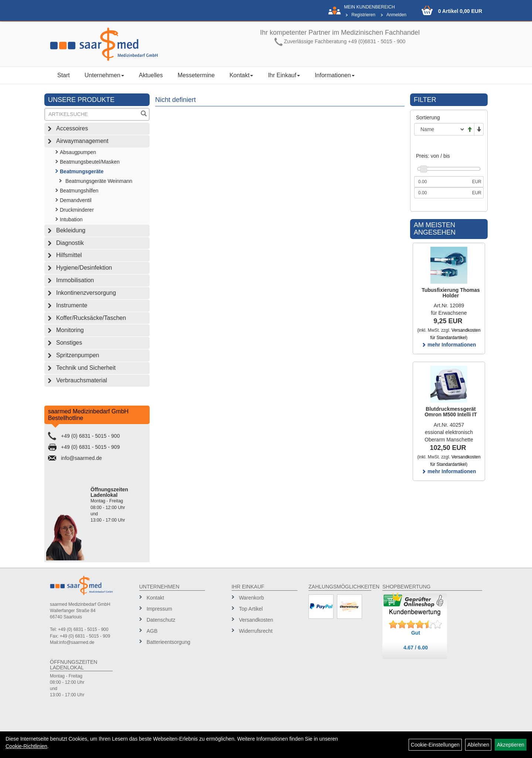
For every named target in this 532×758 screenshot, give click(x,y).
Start (64, 75)
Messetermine (196, 75)
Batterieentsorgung (168, 642)
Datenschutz (161, 620)
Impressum (159, 609)
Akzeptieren (511, 745)
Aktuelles (151, 75)
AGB (152, 631)
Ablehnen (478, 745)
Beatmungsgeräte (82, 171)
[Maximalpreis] (442, 193)
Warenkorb (252, 598)
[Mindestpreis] (442, 182)
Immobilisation (75, 280)
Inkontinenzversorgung (86, 293)
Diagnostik (70, 243)
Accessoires (72, 128)
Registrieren (363, 15)
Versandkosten (256, 620)
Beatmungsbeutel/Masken (90, 162)
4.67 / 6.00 (416, 648)
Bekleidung (71, 230)
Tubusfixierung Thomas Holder (451, 293)
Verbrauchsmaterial (82, 380)
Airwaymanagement (82, 141)
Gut (416, 633)
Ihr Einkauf (284, 75)
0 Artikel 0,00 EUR (460, 11)
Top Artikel (251, 609)
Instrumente (72, 305)
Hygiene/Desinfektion (84, 268)
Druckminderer (77, 210)
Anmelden (396, 15)
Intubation (71, 219)
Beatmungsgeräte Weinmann (99, 181)
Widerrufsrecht (256, 631)
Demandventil (76, 200)
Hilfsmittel (69, 255)
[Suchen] (144, 114)
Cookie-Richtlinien (26, 746)
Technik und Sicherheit (86, 368)
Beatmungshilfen (79, 191)
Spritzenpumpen (78, 355)
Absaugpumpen (78, 152)
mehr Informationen (449, 345)
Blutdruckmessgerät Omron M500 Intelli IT (451, 412)
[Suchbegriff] (92, 114)
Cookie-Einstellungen (435, 745)
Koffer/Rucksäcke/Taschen (91, 318)
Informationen (335, 75)
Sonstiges (69, 343)
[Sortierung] (440, 129)
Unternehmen (104, 75)
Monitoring (70, 330)
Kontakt (241, 75)
